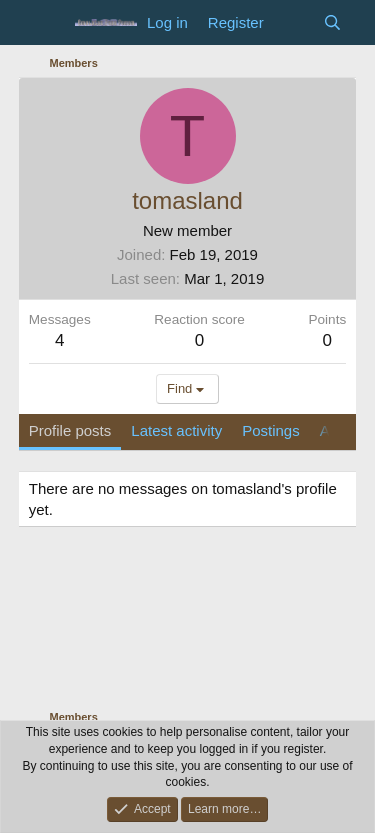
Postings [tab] (271, 430)
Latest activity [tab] (176, 430)
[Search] (332, 22)
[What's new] (293, 22)
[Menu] (46, 23)
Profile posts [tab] (70, 430)
